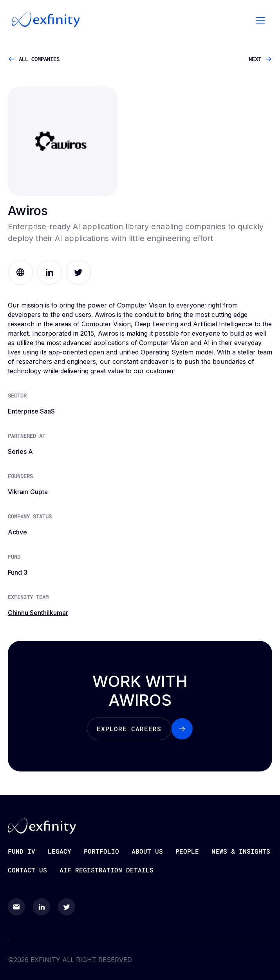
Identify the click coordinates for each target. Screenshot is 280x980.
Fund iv (22, 851)
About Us (147, 851)
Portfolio (101, 851)
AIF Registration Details (107, 870)
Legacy (60, 851)
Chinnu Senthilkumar (38, 613)
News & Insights (241, 851)
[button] (260, 20)
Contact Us (27, 870)
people (187, 851)
